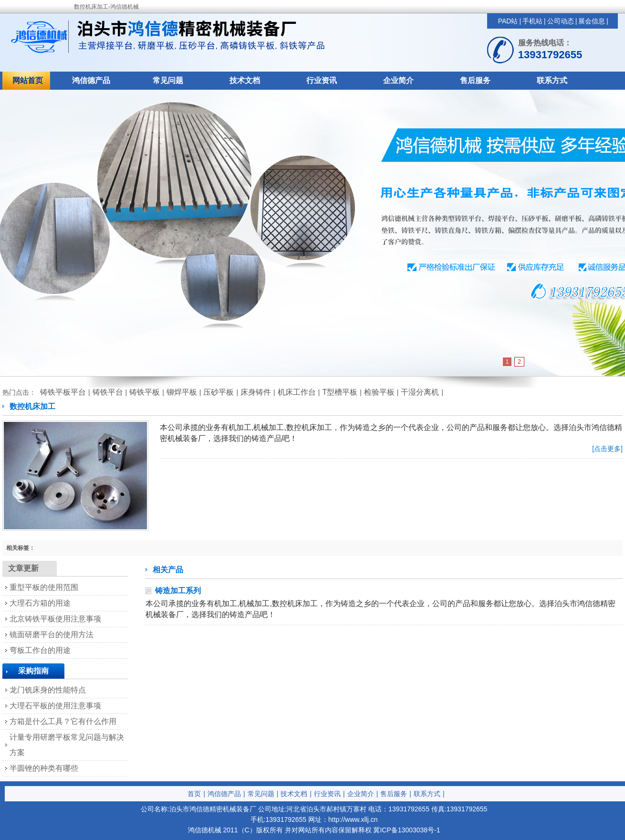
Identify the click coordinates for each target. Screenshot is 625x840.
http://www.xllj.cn (353, 819)
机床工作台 (297, 392)
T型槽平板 (340, 392)
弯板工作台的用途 (40, 650)
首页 (194, 794)
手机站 (532, 21)
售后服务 (475, 80)
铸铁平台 (108, 392)
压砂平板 (219, 392)
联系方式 (552, 80)
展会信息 (592, 21)
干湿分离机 (420, 392)
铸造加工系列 (178, 591)
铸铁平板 (145, 392)
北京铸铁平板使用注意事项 (55, 619)
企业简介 (398, 80)
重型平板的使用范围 (44, 587)
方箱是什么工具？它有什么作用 (63, 721)
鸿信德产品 (91, 80)
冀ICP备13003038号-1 (406, 830)
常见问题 (168, 80)
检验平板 (379, 392)
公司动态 (561, 21)
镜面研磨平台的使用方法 (52, 635)
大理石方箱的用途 (40, 603)
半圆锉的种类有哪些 (44, 768)
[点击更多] (607, 449)
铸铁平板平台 (63, 392)
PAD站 (508, 21)
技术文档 (245, 80)
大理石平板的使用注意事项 (55, 706)
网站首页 (28, 80)
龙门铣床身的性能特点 (48, 690)
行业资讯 (322, 80)
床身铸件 (256, 392)
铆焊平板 (182, 392)
